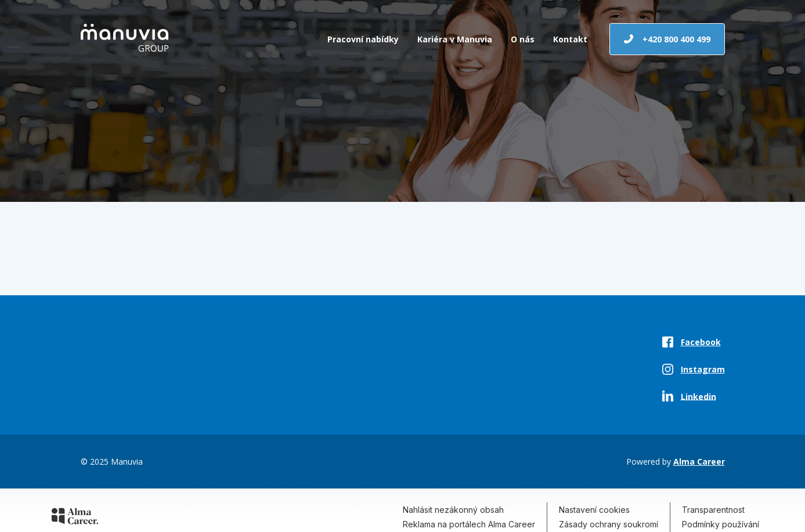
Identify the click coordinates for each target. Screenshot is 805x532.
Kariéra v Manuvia (455, 39)
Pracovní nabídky (363, 39)
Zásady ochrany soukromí (609, 524)
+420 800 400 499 (667, 39)
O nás (523, 39)
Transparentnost (713, 510)
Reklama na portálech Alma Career (469, 524)
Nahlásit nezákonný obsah (453, 510)
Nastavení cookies (594, 510)
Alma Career (699, 462)
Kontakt (570, 39)
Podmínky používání (721, 524)
